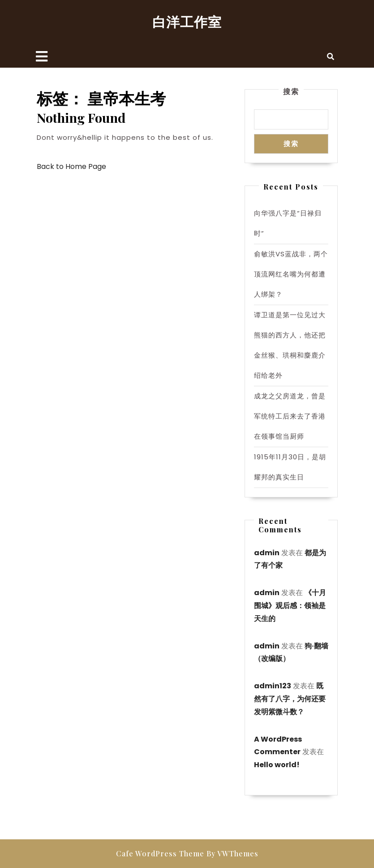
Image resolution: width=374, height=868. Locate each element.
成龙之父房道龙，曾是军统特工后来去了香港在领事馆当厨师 (290, 416)
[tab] (42, 56)
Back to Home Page (71, 166)
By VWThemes (232, 853)
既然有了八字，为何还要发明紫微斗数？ (290, 699)
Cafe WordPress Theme (160, 853)
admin (267, 553)
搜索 (291, 91)
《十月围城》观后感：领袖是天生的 (290, 606)
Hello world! (277, 765)
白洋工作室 (187, 22)
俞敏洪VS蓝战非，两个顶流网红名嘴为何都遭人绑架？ (291, 274)
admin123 (273, 686)
